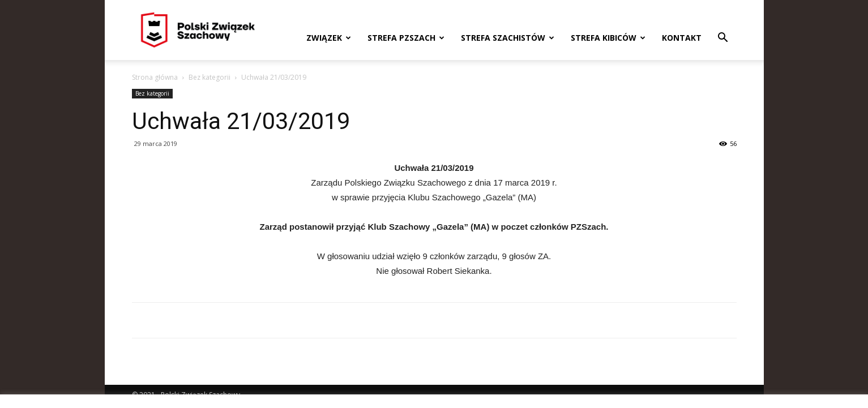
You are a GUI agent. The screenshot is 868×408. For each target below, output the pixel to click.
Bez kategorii (209, 77)
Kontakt (682, 38)
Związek (329, 38)
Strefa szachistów (508, 38)
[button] (723, 39)
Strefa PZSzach (406, 38)
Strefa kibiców (608, 38)
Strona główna (155, 77)
